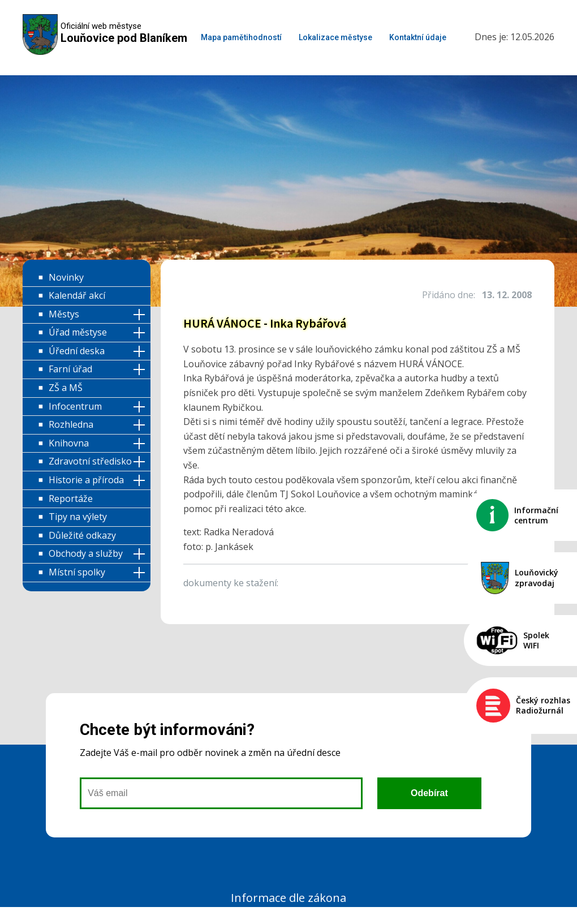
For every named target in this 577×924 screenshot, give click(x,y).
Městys (64, 314)
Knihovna (69, 443)
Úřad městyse (78, 332)
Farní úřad (70, 369)
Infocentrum (75, 406)
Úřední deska (77, 351)
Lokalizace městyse (335, 37)
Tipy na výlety (78, 517)
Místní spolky (77, 572)
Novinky (66, 277)
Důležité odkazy (82, 535)
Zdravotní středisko (90, 461)
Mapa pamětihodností (241, 37)
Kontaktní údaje (418, 37)
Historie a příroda (86, 480)
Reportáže (71, 498)
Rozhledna (71, 424)
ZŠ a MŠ (66, 388)
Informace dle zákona (288, 898)
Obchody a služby (86, 553)
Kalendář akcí (77, 295)
